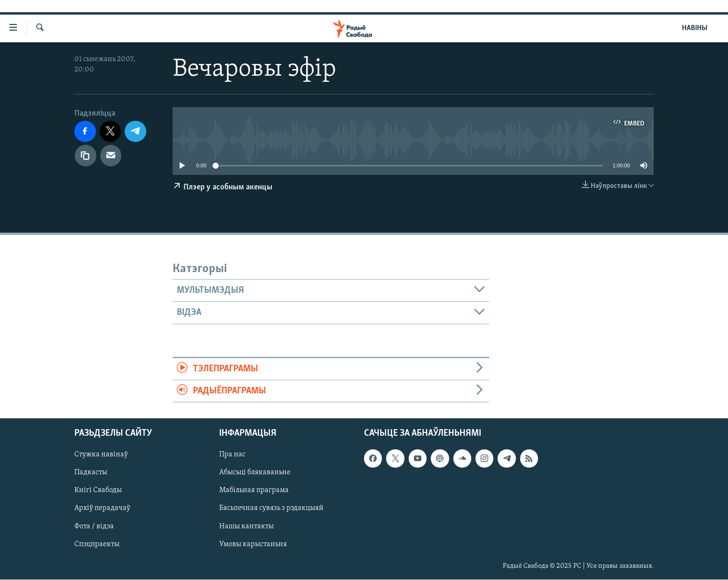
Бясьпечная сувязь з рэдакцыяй (271, 509)
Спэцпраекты (97, 544)
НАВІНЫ (695, 28)
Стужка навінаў (101, 455)
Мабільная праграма (254, 491)
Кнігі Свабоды (98, 491)
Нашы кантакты (246, 526)
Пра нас (232, 455)
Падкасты (91, 473)
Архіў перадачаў (102, 509)
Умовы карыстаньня (253, 544)
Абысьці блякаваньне (255, 473)
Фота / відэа (94, 526)
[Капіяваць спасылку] (86, 156)
